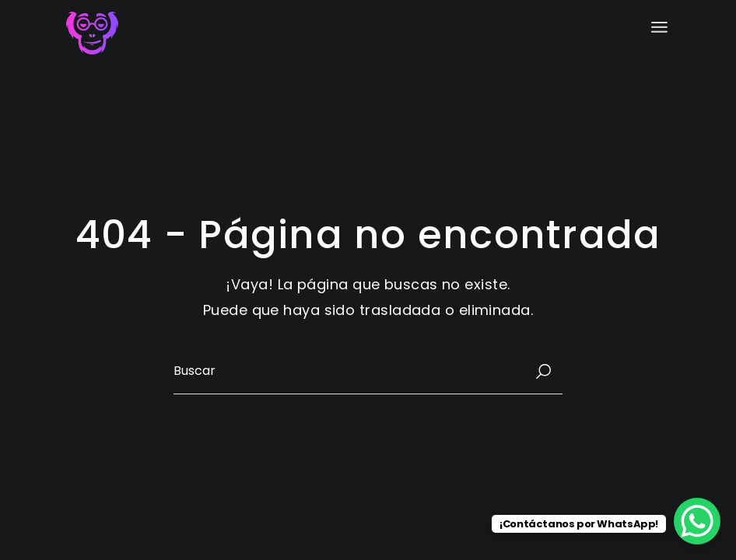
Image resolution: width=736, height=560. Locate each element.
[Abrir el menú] (659, 27)
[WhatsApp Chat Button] (697, 521)
